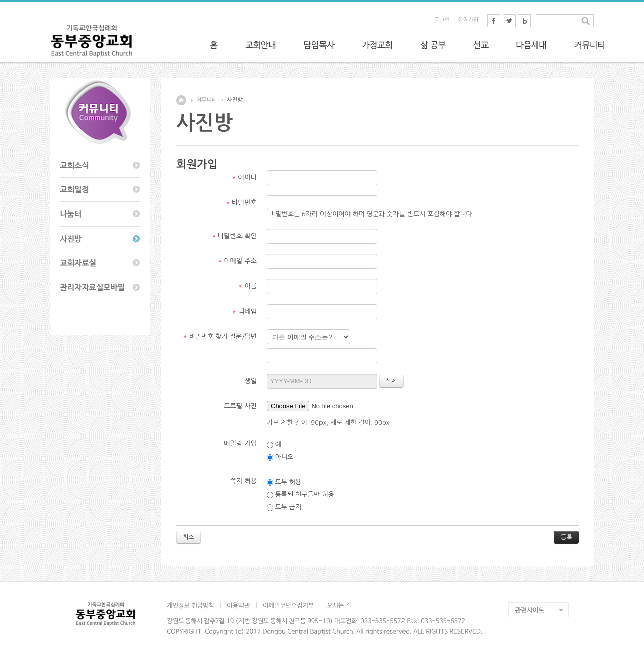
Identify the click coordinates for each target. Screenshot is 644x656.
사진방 (235, 100)
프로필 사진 (240, 406)
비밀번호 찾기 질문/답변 (220, 337)
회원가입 (468, 20)
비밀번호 (242, 203)
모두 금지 (284, 507)
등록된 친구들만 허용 (300, 495)
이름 (248, 286)
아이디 (245, 177)
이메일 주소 (237, 261)
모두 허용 (284, 482)
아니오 (280, 457)
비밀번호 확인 (235, 236)
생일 (251, 381)
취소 (188, 537)
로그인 (442, 20)
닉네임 (245, 311)
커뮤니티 (207, 100)
